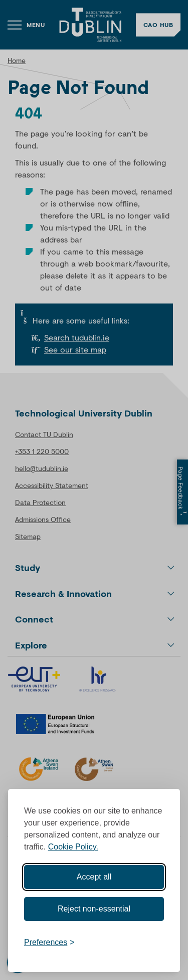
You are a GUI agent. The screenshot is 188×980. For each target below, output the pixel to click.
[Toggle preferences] (49, 942)
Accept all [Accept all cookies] (94, 877)
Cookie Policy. (73, 847)
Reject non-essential (94, 909)
